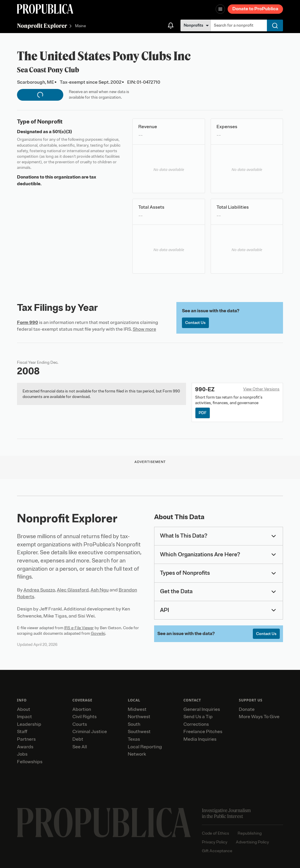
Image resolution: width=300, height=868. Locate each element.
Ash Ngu (100, 590)
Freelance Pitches (203, 732)
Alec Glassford (73, 590)
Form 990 (28, 323)
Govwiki (98, 633)
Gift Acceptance (217, 851)
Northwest (139, 717)
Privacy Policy (215, 842)
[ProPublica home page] (104, 823)
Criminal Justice (90, 732)
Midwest (137, 709)
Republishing (250, 833)
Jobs (22, 754)
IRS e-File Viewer (79, 628)
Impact (24, 717)
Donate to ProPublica (255, 9)
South (134, 724)
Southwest (139, 732)
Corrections (196, 724)
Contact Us (195, 323)
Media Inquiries (200, 739)
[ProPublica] (45, 9)
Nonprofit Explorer (42, 26)
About (24, 709)
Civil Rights (85, 717)
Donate (247, 709)
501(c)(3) (62, 132)
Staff (22, 732)
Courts (80, 724)
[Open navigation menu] (220, 9)
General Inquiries (202, 709)
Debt (78, 739)
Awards (25, 747)
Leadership (29, 724)
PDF (203, 413)
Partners (26, 739)
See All (80, 747)
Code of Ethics (215, 833)
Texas (134, 739)
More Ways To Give (259, 717)
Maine (80, 26)
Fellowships (30, 762)
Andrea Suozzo (39, 590)
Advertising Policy (252, 842)
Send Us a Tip (198, 717)
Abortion (82, 709)
